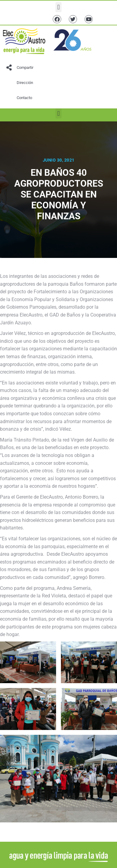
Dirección (25, 83)
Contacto (24, 98)
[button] (58, 7)
